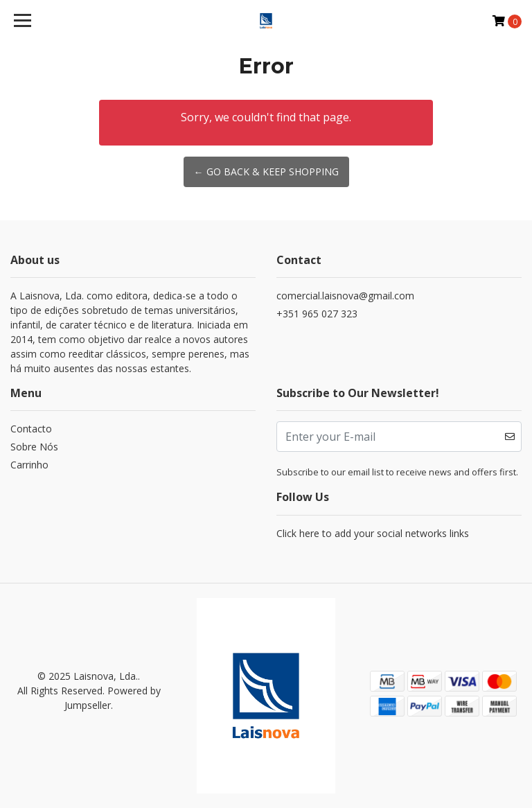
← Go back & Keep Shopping (266, 172)
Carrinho (29, 465)
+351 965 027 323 (317, 314)
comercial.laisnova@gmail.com (345, 296)
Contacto (31, 429)
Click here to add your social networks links (373, 533)
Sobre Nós (34, 447)
